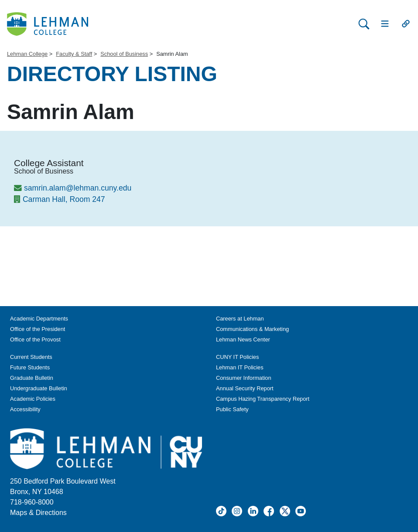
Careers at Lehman (240, 319)
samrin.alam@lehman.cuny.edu (78, 188)
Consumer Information (244, 378)
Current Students (31, 357)
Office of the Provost (35, 339)
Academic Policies (33, 399)
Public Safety (232, 409)
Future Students (30, 367)
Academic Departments (39, 319)
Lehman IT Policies (240, 367)
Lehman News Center (243, 339)
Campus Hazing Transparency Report (263, 399)
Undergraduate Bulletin (39, 388)
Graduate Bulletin (32, 378)
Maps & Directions (38, 513)
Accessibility (25, 409)
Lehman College (27, 54)
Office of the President (38, 329)
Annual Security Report (245, 388)
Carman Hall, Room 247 (64, 199)
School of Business (124, 54)
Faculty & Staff (74, 54)
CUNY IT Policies (237, 357)
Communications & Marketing (252, 329)
